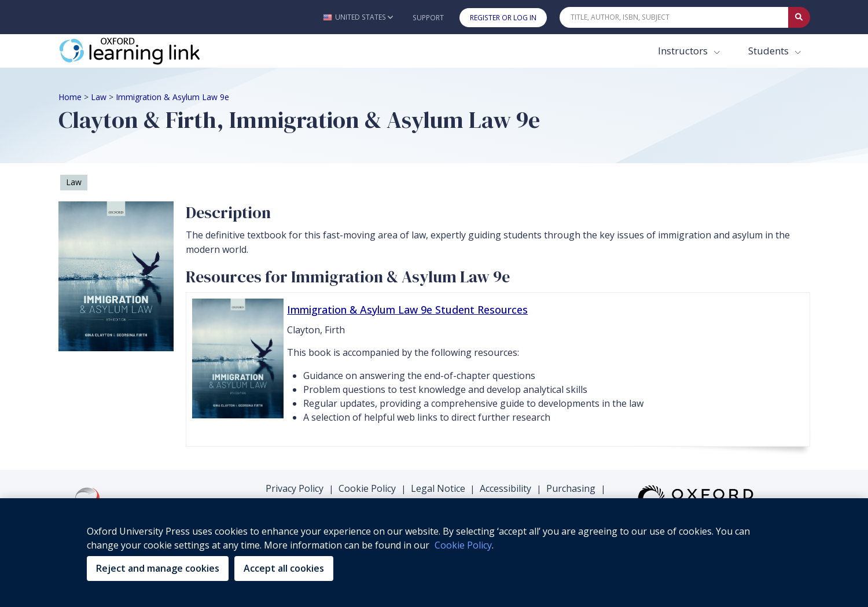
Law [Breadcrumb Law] (99, 97)
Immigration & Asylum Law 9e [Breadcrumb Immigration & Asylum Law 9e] (172, 97)
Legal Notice (438, 488)
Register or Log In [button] (503, 18)
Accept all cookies (284, 568)
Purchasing (571, 488)
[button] (358, 17)
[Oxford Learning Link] (145, 51)
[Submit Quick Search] (799, 17)
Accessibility (505, 488)
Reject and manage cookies (158, 568)
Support (428, 18)
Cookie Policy (367, 488)
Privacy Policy (295, 488)
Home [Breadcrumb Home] (70, 97)
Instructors (684, 51)
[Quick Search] (674, 17)
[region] (434, 553)
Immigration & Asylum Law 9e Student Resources (407, 310)
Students (770, 51)
